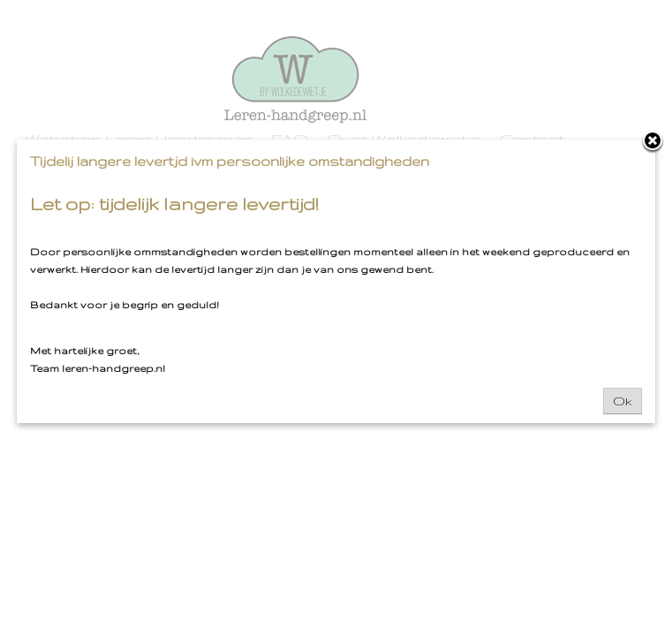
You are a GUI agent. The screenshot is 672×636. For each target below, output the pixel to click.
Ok (623, 401)
